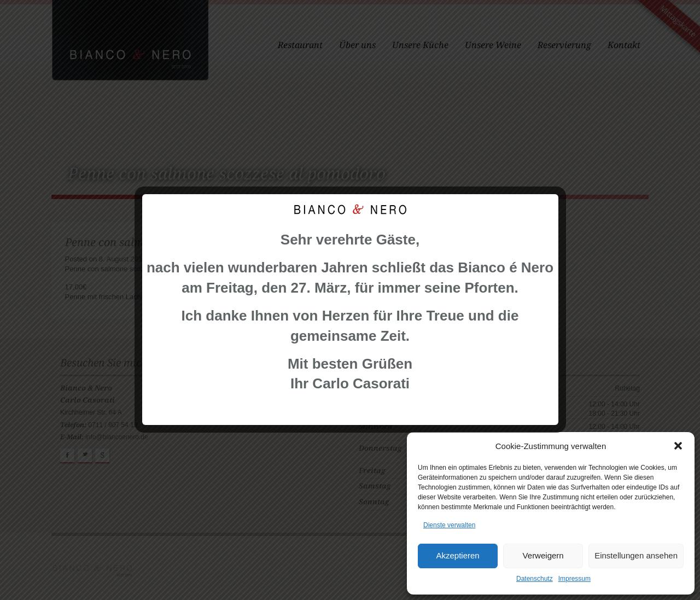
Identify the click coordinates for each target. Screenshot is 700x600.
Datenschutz (535, 579)
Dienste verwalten (449, 525)
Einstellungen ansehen (636, 555)
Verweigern (543, 555)
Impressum (574, 579)
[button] (678, 446)
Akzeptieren (457, 555)
